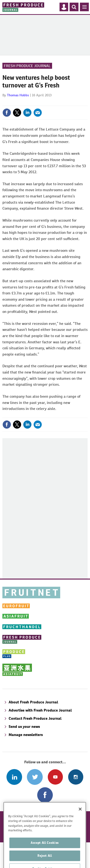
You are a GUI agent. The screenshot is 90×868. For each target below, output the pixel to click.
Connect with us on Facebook (45, 795)
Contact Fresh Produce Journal (35, 718)
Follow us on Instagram (76, 777)
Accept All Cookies (45, 852)
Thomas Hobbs (18, 95)
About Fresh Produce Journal (33, 702)
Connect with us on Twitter (35, 777)
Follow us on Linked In (14, 777)
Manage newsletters (26, 735)
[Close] (80, 819)
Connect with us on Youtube (55, 777)
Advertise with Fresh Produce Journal (40, 710)
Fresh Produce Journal (27, 66)
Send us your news (24, 727)
